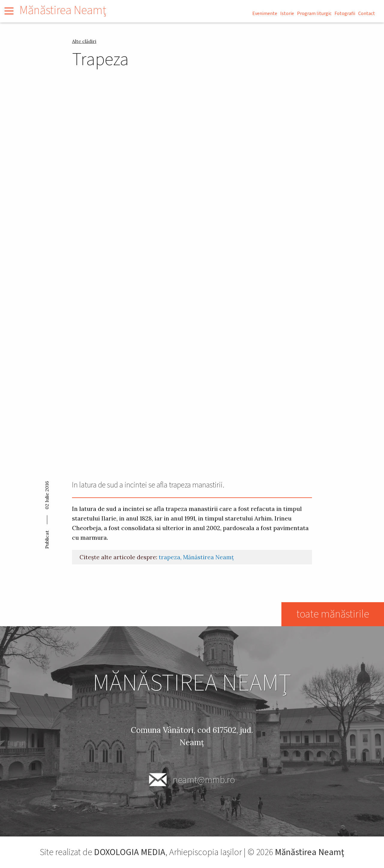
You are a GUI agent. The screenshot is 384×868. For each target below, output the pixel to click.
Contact (367, 14)
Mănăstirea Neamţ (63, 10)
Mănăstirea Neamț (208, 557)
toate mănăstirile (332, 614)
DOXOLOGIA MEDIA (130, 852)
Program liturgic (314, 14)
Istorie (287, 14)
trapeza (169, 557)
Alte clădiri (84, 41)
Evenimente (265, 14)
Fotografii (345, 14)
